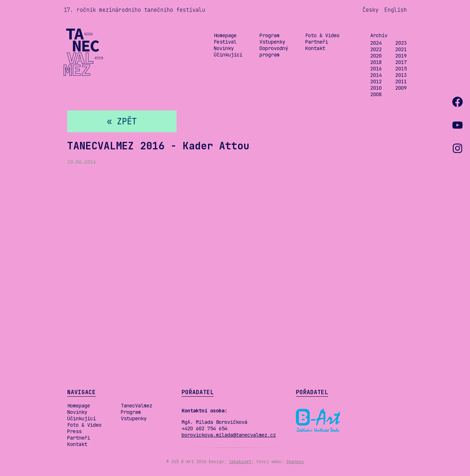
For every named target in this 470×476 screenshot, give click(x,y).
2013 (401, 75)
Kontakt (315, 48)
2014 (376, 75)
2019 (401, 56)
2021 (401, 49)
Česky (370, 10)
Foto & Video (322, 35)
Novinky (224, 48)
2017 (401, 62)
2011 (401, 81)
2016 (376, 69)
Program (269, 35)
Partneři (317, 42)
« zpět (122, 121)
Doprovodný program (274, 51)
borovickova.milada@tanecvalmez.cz (229, 435)
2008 (376, 94)
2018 (376, 62)
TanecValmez (137, 406)
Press (74, 431)
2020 (376, 56)
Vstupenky (272, 42)
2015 (401, 69)
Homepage (225, 35)
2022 (376, 49)
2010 (376, 88)
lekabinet (240, 462)
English (395, 10)
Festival (225, 42)
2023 (401, 43)
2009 (401, 88)
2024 (376, 43)
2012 (376, 81)
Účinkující (228, 55)
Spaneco (295, 462)
